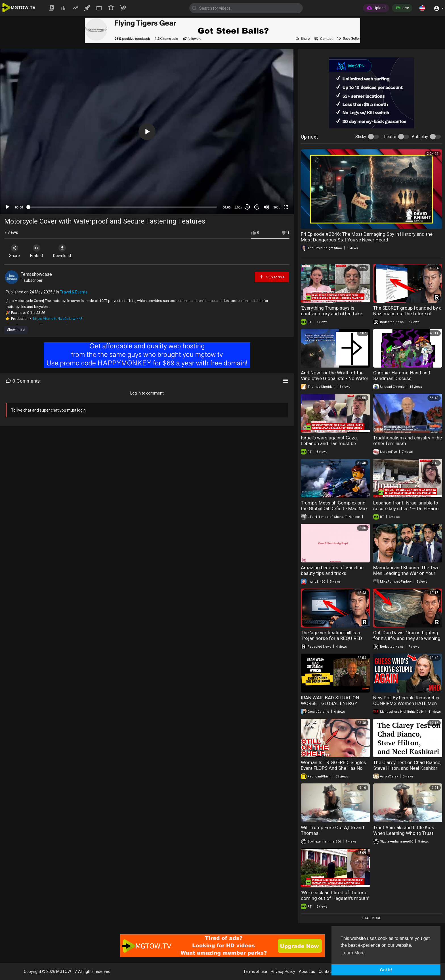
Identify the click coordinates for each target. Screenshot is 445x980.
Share (15, 251)
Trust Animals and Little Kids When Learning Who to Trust (404, 830)
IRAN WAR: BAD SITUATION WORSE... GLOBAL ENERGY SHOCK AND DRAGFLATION (330, 703)
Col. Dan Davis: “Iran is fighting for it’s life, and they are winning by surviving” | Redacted (407, 638)
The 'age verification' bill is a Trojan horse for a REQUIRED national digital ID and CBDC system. (331, 641)
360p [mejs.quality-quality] (277, 207)
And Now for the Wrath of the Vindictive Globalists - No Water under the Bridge (335, 378)
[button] (422, 8)
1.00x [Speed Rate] (238, 207)
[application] (147, 132)
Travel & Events (74, 292)
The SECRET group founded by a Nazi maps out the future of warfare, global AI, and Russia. (407, 314)
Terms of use (255, 971)
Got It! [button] (386, 970)
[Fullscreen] (286, 207)
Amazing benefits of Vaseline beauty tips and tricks (332, 570)
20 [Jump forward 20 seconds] (257, 207)
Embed (38, 251)
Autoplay (420, 137)
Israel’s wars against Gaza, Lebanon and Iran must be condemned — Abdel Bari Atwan (335, 443)
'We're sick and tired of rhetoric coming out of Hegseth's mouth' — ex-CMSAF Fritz (335, 898)
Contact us (328, 971)
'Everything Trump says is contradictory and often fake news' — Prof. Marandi (331, 314)
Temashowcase (36, 274)
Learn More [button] (353, 953)
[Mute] (266, 207)
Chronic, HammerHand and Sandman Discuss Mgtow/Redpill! (402, 378)
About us (307, 971)
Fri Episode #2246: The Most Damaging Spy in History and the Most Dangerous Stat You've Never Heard (367, 237)
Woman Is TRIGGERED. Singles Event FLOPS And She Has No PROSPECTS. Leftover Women (333, 768)
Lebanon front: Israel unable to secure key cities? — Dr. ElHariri (406, 506)
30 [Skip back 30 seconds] (247, 207)
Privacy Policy (283, 971)
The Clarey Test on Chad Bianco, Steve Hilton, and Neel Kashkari (407, 765)
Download (64, 251)
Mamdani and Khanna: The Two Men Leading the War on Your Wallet (406, 573)
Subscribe (272, 277)
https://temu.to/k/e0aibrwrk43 (58, 319)
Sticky (361, 137)
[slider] (123, 207)
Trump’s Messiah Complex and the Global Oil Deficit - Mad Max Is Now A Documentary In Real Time (334, 511)
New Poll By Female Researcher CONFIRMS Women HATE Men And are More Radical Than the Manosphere (407, 706)
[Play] (7, 207)
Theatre (389, 137)
